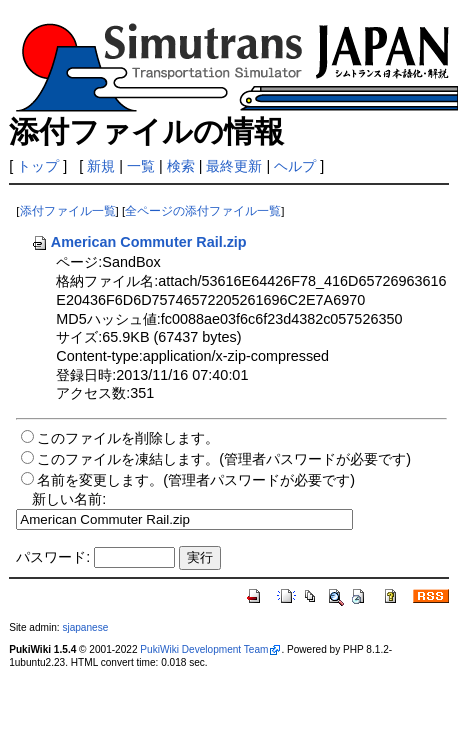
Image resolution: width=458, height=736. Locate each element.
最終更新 (234, 166)
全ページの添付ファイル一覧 (203, 211)
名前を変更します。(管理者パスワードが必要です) (196, 480)
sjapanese (85, 627)
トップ (38, 166)
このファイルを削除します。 (128, 438)
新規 (101, 166)
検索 (181, 166)
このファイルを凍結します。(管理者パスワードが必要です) (224, 459)
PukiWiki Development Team (204, 649)
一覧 (141, 166)
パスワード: (53, 557)
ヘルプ (295, 166)
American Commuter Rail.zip (139, 242)
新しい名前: (69, 499)
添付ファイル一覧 (68, 211)
